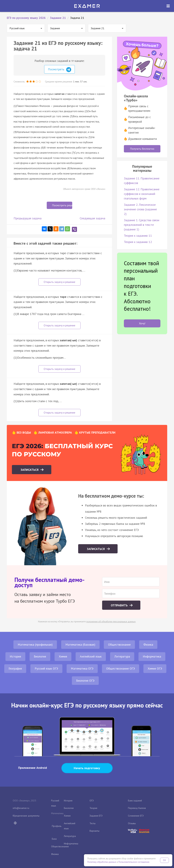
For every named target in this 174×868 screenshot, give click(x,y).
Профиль (57, 826)
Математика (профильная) (35, 645)
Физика (148, 645)
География (15, 668)
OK (164, 860)
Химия (63, 656)
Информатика (152, 656)
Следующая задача (92, 218)
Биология (40, 656)
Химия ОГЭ (155, 668)
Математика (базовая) (80, 645)
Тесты (93, 823)
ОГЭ (92, 801)
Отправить (120, 605)
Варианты (94, 831)
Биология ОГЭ (85, 681)
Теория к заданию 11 (138, 236)
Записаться (30, 470)
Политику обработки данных (102, 862)
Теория (93, 808)
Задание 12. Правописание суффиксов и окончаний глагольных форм (142, 194)
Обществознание (119, 645)
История (15, 656)
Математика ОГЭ (82, 668)
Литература (122, 656)
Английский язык (91, 656)
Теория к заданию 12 (138, 242)
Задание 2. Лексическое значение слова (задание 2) (140, 209)
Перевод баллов (137, 808)
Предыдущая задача (28, 218)
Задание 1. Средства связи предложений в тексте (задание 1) (142, 225)
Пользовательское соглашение (134, 862)
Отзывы (132, 823)
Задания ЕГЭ (96, 816)
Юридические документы (26, 816)
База (54, 839)
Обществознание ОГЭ (121, 668)
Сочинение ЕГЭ (136, 816)
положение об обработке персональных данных (111, 622)
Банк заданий (135, 801)
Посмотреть (60, 70)
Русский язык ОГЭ (46, 668)
